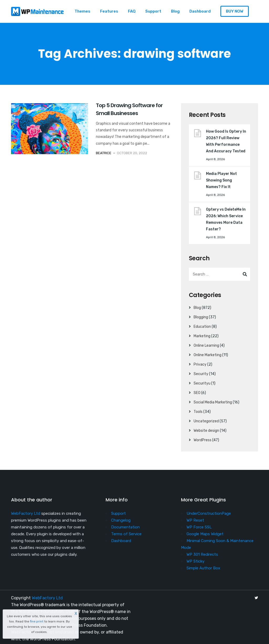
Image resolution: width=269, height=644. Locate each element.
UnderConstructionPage (209, 513)
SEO (197, 393)
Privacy (200, 364)
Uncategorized (206, 421)
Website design (206, 431)
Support (153, 11)
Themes (82, 11)
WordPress (203, 440)
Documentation (125, 527)
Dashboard (200, 11)
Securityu (202, 383)
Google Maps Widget (205, 534)
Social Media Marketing (213, 402)
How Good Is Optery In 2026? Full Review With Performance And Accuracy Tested (226, 141)
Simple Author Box (203, 568)
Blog (175, 11)
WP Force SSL (199, 527)
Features (109, 11)
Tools (198, 412)
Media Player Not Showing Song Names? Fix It (221, 180)
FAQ (132, 11)
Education (202, 327)
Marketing (202, 336)
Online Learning (206, 346)
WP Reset (195, 520)
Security (201, 374)
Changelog (121, 520)
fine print (37, 621)
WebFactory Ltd (26, 513)
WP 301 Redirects (202, 554)
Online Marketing (208, 355)
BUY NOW (235, 11)
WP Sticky (195, 561)
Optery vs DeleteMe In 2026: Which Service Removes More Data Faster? (226, 219)
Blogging (201, 317)
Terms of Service (126, 534)
